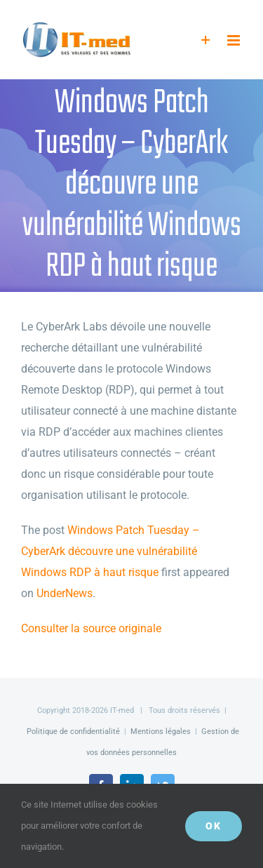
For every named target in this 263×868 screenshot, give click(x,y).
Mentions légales (161, 732)
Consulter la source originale (91, 628)
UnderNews (65, 593)
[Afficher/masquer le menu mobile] (235, 40)
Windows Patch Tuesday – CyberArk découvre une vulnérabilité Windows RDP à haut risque (110, 551)
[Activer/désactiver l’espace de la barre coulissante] (206, 40)
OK (214, 826)
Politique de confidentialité (73, 732)
